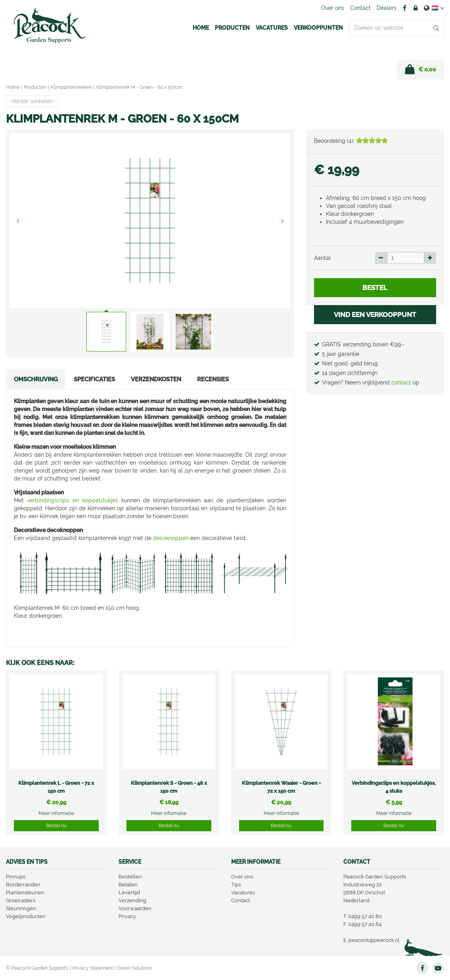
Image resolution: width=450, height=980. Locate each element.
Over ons (242, 877)
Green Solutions (135, 968)
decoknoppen (171, 538)
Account (416, 8)
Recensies (213, 379)
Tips (236, 885)
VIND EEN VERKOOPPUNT (375, 315)
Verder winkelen (32, 101)
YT (438, 968)
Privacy (127, 916)
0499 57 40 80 (365, 916)
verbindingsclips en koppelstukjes (72, 500)
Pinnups (16, 877)
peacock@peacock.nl (374, 940)
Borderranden (23, 885)
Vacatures (243, 893)
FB (404, 8)
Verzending (132, 900)
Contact (240, 900)
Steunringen (21, 908)
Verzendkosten (156, 379)
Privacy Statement (93, 968)
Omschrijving (36, 379)
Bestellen (130, 877)
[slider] (372, 140)
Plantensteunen (25, 893)
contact (402, 382)
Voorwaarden (135, 908)
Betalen (128, 885)
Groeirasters (21, 900)
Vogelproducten (26, 916)
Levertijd (129, 893)
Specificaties (94, 379)
